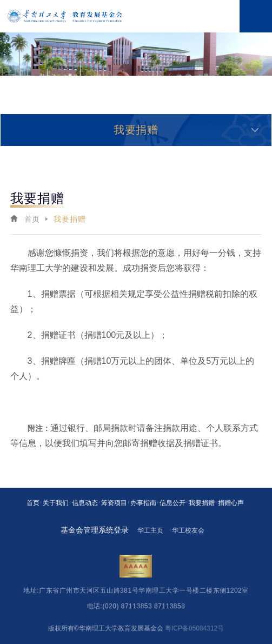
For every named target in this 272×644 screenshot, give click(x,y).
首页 (32, 219)
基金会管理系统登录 (95, 530)
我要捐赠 (70, 219)
